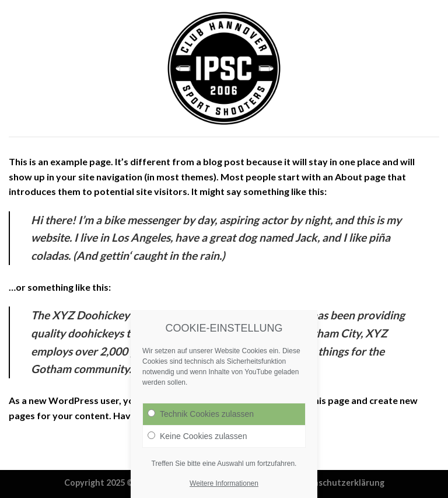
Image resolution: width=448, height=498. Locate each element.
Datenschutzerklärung (339, 483)
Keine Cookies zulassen (197, 441)
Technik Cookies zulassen (201, 419)
